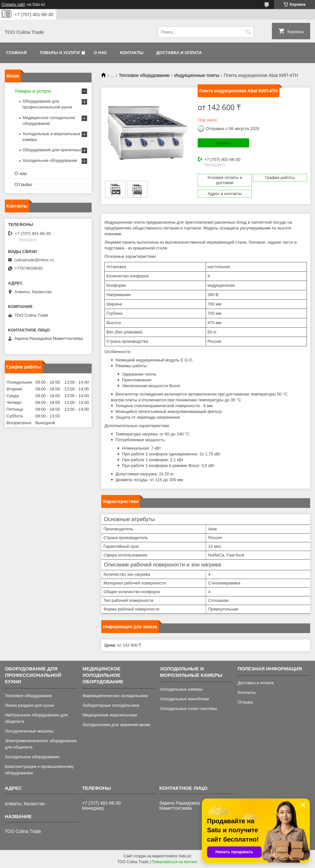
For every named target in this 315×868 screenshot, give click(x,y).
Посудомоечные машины (29, 731)
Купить (223, 143)
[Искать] (248, 32)
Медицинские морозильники (110, 715)
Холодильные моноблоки (184, 699)
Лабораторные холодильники (111, 705)
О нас (101, 53)
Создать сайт (14, 5)
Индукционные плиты (197, 75)
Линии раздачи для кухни (29, 705)
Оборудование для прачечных (52, 150)
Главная (17, 53)
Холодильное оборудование (50, 160)
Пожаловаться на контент (175, 862)
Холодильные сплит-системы (189, 709)
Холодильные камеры (181, 689)
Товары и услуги (60, 53)
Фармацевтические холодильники (115, 696)
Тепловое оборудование (144, 75)
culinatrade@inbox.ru (34, 260)
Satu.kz (185, 856)
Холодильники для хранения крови (116, 725)
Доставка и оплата (179, 53)
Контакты (132, 53)
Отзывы (23, 184)
